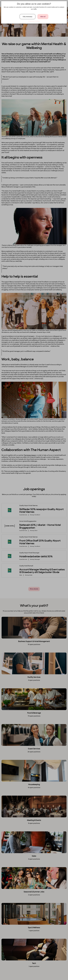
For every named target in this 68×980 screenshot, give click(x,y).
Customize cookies (34, 21)
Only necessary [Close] (27, 17)
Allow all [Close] (43, 17)
